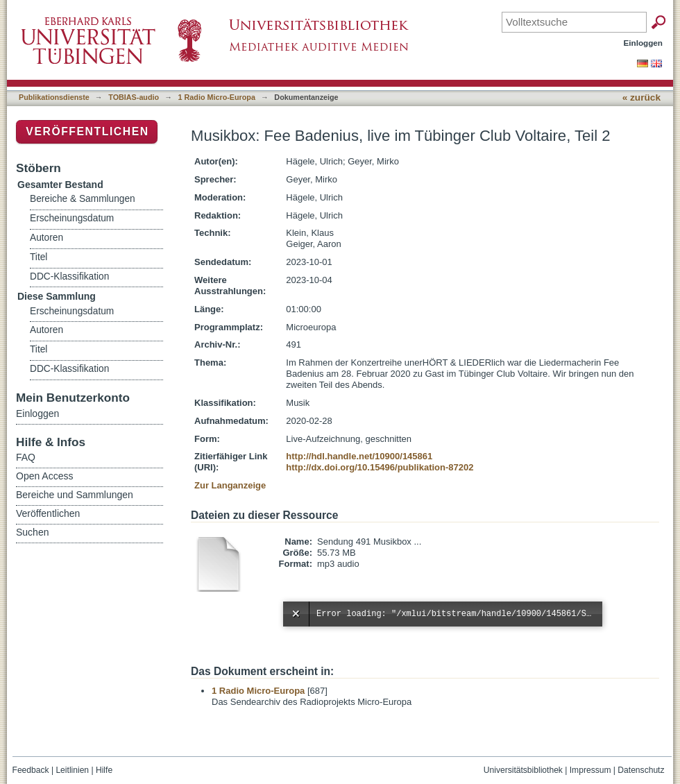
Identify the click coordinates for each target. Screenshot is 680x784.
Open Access (45, 476)
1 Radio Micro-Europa (217, 97)
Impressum (590, 770)
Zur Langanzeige (230, 485)
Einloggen (644, 43)
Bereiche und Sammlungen (75, 495)
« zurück (641, 97)
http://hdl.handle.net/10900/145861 (359, 456)
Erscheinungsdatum (72, 218)
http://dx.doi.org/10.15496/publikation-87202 (380, 467)
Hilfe (104, 770)
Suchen (32, 532)
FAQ (26, 457)
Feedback (31, 770)
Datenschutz (641, 770)
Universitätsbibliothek (523, 770)
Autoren (46, 238)
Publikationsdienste (54, 97)
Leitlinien (72, 770)
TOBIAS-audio (134, 97)
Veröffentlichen (87, 131)
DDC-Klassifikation (69, 276)
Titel (39, 257)
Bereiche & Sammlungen (83, 199)
